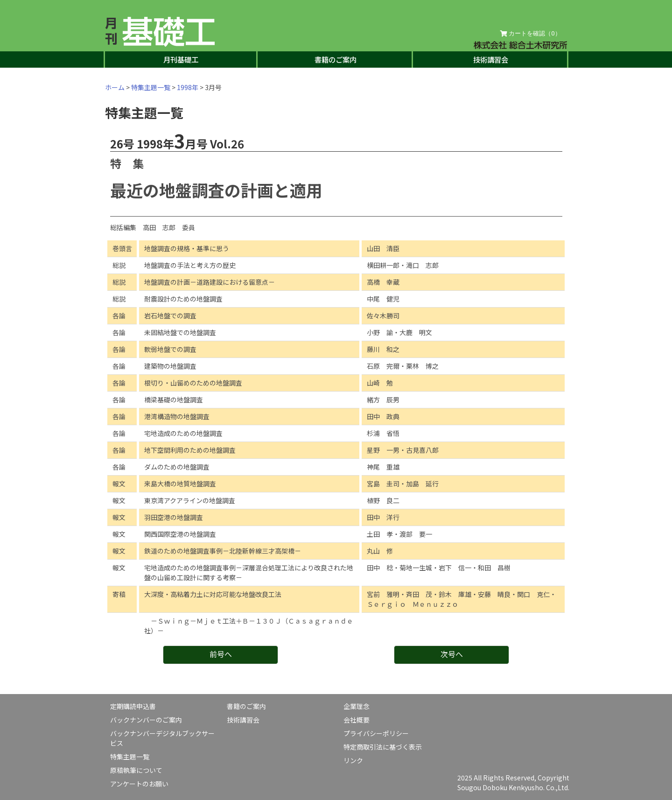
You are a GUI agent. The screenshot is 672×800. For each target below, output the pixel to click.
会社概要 (357, 720)
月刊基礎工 (181, 59)
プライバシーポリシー (376, 733)
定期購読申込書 (133, 706)
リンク (353, 760)
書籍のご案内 (336, 59)
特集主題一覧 (151, 87)
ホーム (115, 87)
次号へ (452, 654)
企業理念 (357, 706)
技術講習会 (491, 59)
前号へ (221, 654)
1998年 (188, 87)
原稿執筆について (136, 770)
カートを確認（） (531, 34)
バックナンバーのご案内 (146, 720)
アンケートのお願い (139, 784)
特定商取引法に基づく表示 (383, 747)
